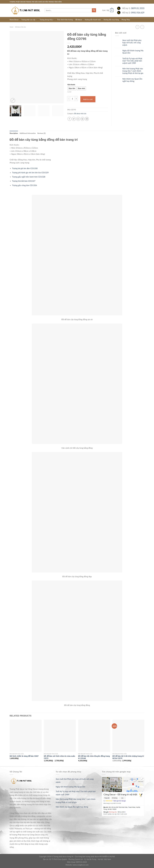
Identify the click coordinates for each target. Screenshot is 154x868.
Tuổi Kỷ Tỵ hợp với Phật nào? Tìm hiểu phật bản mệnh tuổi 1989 (132, 61)
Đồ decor (79, 20)
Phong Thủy (126, 20)
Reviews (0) (41, 133)
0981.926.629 (138, 13)
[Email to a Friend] (78, 119)
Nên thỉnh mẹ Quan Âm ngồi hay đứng (132, 80)
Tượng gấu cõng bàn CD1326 (25, 185)
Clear (69, 92)
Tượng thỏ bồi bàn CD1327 (24, 181)
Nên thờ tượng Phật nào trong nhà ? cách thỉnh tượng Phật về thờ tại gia (133, 71)
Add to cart (88, 99)
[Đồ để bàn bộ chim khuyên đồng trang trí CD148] (94, 736)
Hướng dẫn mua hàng (111, 20)
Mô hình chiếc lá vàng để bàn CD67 (24, 756)
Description (14, 133)
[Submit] (94, 10)
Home (11, 27)
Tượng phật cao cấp (29, 20)
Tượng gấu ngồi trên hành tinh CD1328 (29, 177)
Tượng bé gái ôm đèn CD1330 (25, 168)
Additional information (28, 133)
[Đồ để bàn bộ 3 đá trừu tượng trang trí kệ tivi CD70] (128, 736)
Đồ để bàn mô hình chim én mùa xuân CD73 (59, 757)
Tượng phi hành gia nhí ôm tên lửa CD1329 (30, 172)
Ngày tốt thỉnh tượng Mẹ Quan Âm (133, 52)
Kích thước (71, 85)
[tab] (14, 133)
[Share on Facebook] (69, 119)
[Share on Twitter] (74, 119)
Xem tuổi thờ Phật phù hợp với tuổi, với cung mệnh (132, 42)
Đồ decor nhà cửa (21, 27)
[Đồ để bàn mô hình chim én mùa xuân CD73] (60, 736)
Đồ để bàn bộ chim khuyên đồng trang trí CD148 (94, 757)
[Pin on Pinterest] (82, 119)
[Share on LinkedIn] (87, 119)
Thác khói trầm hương (65, 20)
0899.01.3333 (138, 8)
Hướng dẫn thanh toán (93, 20)
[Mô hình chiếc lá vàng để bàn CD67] (26, 736)
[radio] (72, 88)
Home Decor (14, 20)
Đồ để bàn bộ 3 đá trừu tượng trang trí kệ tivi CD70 (128, 757)
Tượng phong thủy (47, 20)
